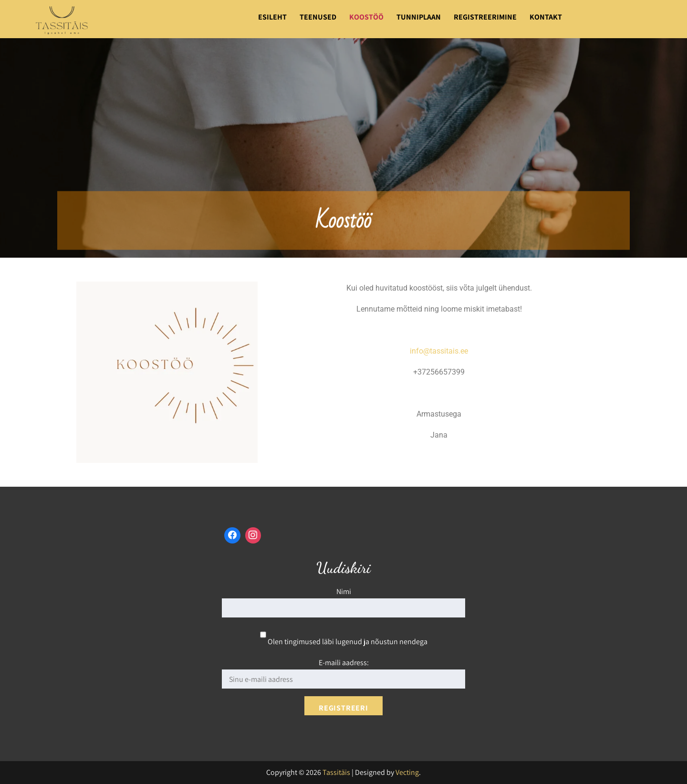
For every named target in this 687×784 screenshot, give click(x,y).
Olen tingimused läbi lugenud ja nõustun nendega (344, 642)
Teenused (318, 17)
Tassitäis (336, 772)
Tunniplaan (419, 17)
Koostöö (366, 17)
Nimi (344, 591)
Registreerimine (485, 17)
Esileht (272, 17)
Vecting (407, 772)
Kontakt (546, 17)
